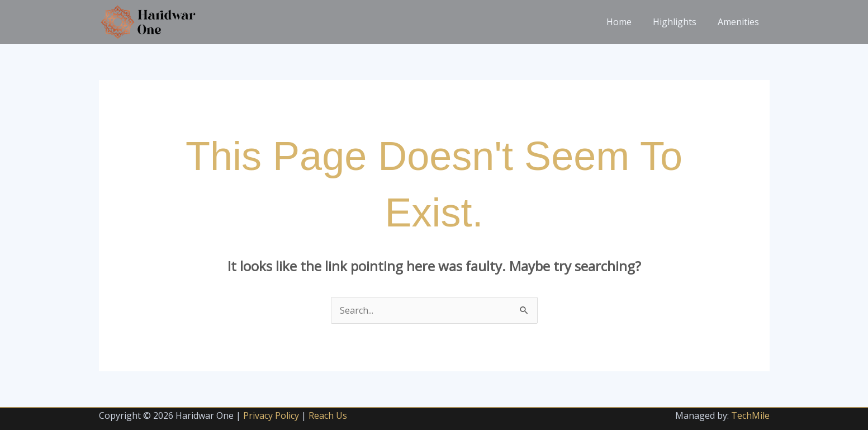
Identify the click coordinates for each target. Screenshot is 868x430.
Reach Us (328, 415)
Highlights (680, 22)
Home (627, 22)
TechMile (750, 415)
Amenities (740, 22)
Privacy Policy (271, 415)
